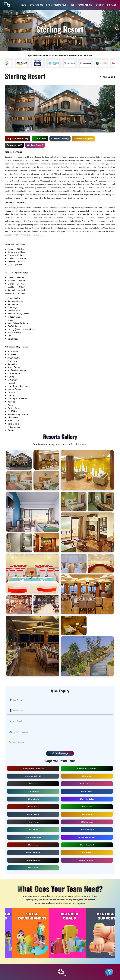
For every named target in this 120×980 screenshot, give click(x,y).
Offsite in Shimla (33, 799)
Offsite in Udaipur (87, 814)
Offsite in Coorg (33, 830)
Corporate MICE (14, 145)
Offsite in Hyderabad (33, 853)
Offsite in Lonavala (87, 822)
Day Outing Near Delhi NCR (87, 768)
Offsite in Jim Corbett (87, 799)
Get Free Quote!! (35, 145)
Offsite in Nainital (33, 814)
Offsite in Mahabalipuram (87, 837)
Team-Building (40, 139)
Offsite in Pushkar (33, 822)
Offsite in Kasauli (33, 807)
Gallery (100, 5)
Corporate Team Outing (18, 139)
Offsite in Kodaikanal (87, 845)
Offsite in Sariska (33, 868)
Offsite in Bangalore (33, 860)
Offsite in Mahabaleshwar (33, 837)
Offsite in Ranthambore (87, 860)
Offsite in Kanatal (87, 807)
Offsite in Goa (33, 784)
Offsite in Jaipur (87, 776)
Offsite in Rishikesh (33, 791)
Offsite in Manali (87, 791)
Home (23, 5)
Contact (111, 5)
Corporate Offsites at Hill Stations (33, 768)
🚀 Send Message (60, 753)
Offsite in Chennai (87, 853)
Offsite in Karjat (33, 845)
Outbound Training (60, 139)
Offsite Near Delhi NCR (33, 776)
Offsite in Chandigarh (87, 830)
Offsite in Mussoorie (87, 784)
